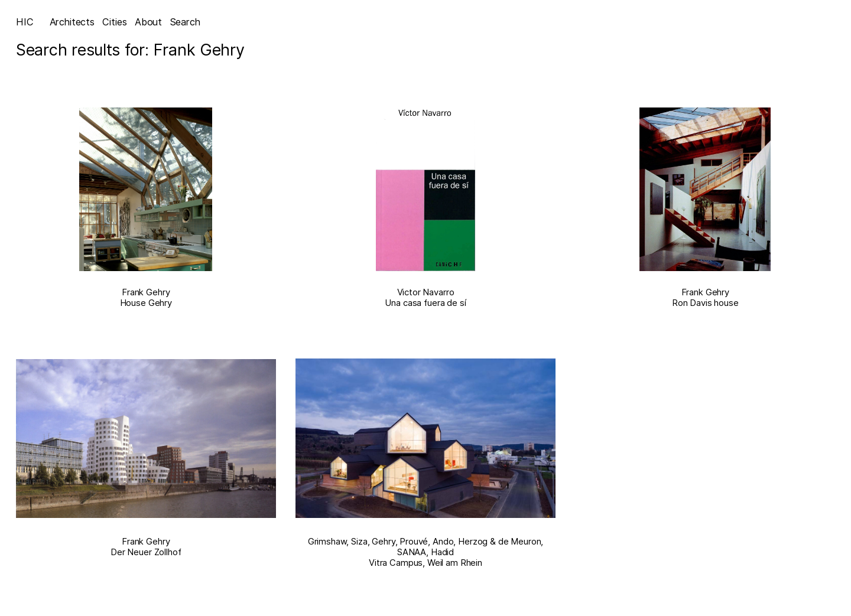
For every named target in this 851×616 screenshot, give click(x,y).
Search (185, 22)
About (148, 22)
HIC (25, 22)
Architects (72, 22)
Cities (114, 22)
